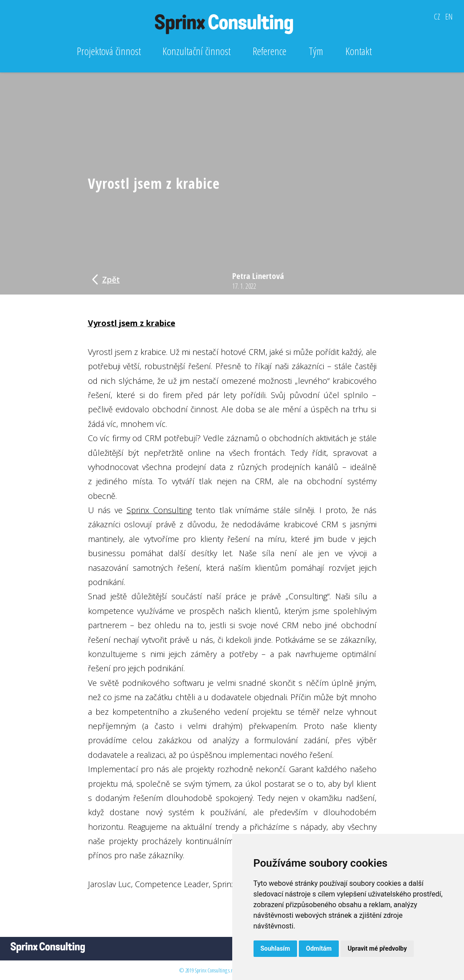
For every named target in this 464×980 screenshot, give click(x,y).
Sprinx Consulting (159, 510)
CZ (437, 16)
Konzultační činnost (196, 51)
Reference (270, 51)
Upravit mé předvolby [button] (377, 948)
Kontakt (359, 51)
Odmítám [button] (319, 948)
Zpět (106, 279)
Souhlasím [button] (276, 948)
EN (449, 16)
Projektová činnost (109, 51)
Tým (316, 51)
